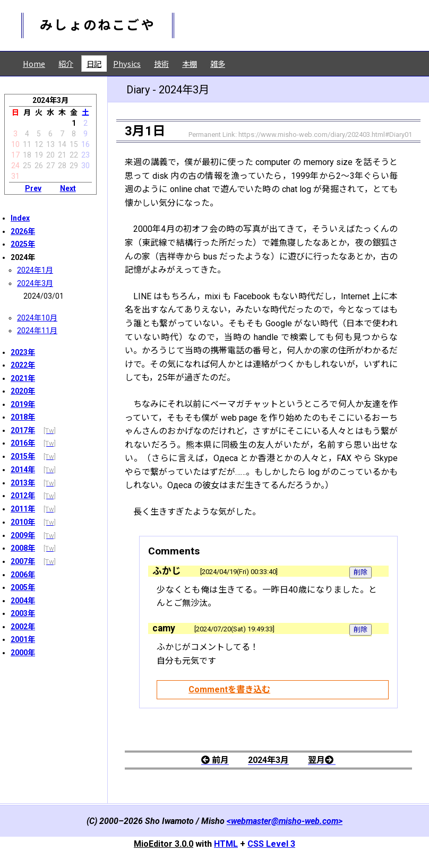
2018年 (23, 417)
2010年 (23, 522)
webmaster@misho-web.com (285, 821)
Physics (127, 63)
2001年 (23, 639)
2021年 (23, 378)
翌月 (322, 760)
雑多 (218, 63)
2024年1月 (35, 270)
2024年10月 (37, 318)
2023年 (23, 352)
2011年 (23, 509)
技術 (161, 63)
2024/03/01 (44, 296)
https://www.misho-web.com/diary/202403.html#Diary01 (325, 134)
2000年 (23, 653)
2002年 (23, 627)
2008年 (23, 548)
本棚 (190, 63)
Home (34, 63)
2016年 (23, 443)
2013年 (23, 483)
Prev (33, 188)
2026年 (23, 231)
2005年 (23, 587)
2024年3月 (35, 283)
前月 (215, 760)
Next (68, 188)
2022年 (23, 365)
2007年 (23, 561)
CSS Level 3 (271, 844)
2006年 (23, 575)
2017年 (23, 430)
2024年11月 (37, 331)
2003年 (23, 613)
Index (20, 218)
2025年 (23, 244)
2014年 (23, 470)
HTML (226, 844)
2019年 (23, 404)
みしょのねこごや (98, 25)
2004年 (23, 601)
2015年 (23, 456)
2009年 (23, 535)
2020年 (23, 391)
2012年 (23, 496)
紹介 (66, 63)
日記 (94, 63)
